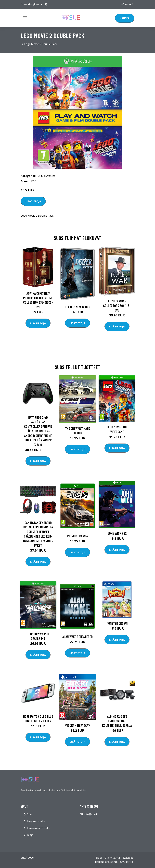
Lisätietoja (33, 201)
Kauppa (125, 18)
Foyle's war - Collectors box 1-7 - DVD (117, 305)
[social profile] (46, 4)
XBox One (49, 176)
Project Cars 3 (77, 536)
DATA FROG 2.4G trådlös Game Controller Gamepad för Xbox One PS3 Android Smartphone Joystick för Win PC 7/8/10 (38, 431)
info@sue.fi (127, 4)
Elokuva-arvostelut (39, 828)
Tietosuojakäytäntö (105, 862)
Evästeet (128, 858)
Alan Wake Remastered (77, 637)
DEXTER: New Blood (77, 307)
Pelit (39, 176)
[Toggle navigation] (25, 18)
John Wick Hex (117, 533)
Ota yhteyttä (112, 858)
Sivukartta (127, 862)
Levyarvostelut (36, 821)
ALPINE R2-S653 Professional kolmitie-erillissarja (117, 721)
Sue (29, 814)
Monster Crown (117, 623)
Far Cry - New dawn (77, 725)
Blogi (30, 835)
